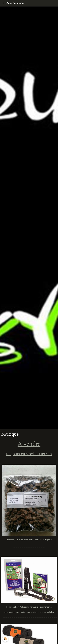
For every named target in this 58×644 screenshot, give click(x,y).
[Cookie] (5, 639)
